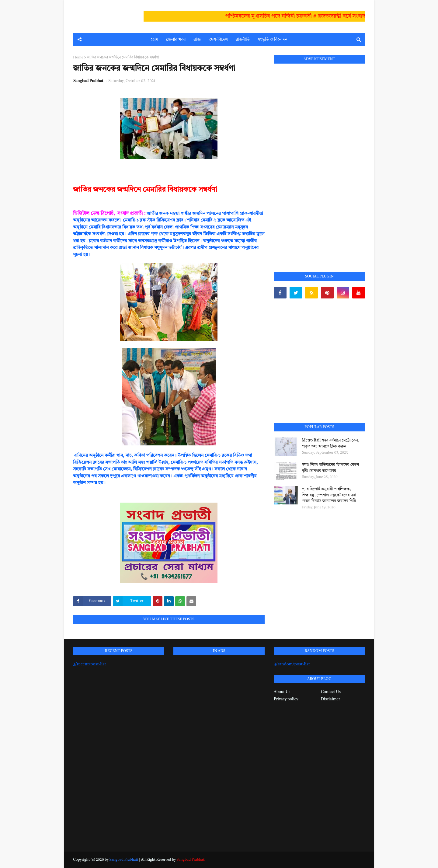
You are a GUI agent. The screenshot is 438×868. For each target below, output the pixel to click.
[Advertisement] (319, 161)
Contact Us (331, 692)
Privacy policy (286, 699)
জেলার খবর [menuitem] (176, 40)
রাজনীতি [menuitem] (243, 40)
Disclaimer (330, 699)
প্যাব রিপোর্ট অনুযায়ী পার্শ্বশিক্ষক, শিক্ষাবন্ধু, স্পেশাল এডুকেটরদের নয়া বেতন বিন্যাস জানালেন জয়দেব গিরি (329, 495)
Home (78, 58)
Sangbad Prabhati (89, 81)
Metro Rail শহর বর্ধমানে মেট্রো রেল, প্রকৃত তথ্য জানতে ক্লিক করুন (330, 443)
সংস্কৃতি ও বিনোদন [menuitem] (273, 40)
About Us (282, 692)
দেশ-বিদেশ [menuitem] (218, 40)
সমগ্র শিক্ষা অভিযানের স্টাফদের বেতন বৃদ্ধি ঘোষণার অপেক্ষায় (330, 468)
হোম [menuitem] (154, 40)
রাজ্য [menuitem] (197, 40)
